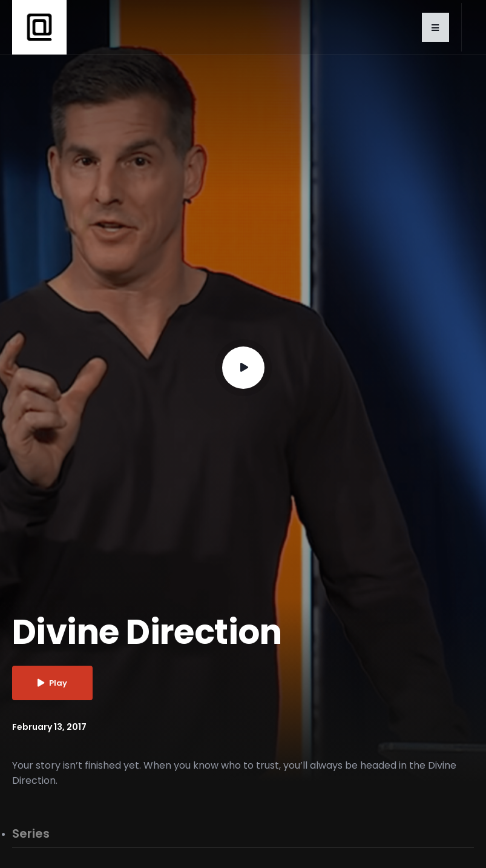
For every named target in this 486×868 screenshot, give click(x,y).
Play (52, 683)
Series (31, 834)
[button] (435, 27)
